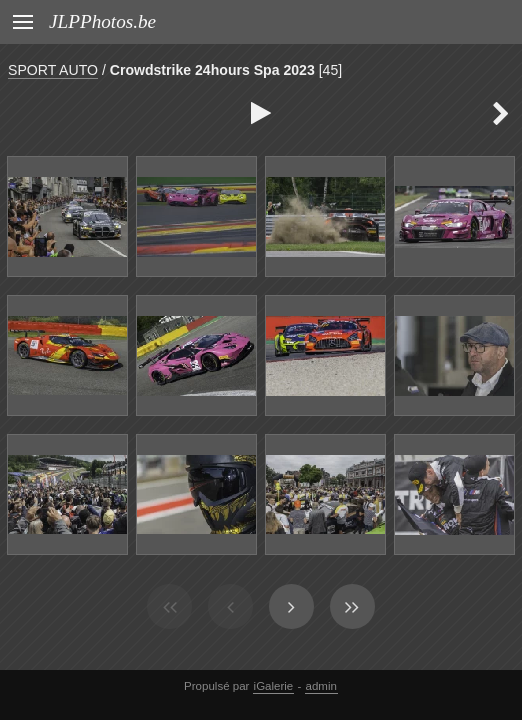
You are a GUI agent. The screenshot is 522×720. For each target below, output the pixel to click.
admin (321, 686)
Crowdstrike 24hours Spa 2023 (212, 70)
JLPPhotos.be (102, 21)
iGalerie (274, 686)
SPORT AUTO (53, 70)
